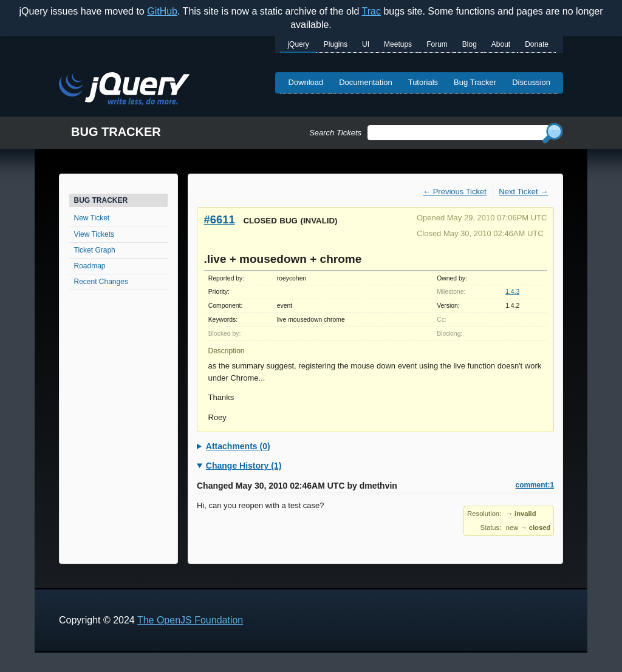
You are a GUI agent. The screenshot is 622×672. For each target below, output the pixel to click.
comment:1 (535, 485)
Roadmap (90, 266)
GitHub (162, 11)
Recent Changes (101, 282)
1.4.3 (512, 292)
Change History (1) (244, 466)
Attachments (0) (238, 446)
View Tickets (94, 234)
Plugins (336, 44)
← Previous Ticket (455, 192)
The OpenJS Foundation (190, 620)
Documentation (365, 82)
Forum (437, 44)
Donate (537, 44)
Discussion (531, 82)
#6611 (220, 219)
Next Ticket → (523, 192)
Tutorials (423, 82)
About (501, 44)
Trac (371, 11)
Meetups (398, 44)
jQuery (298, 44)
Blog (470, 44)
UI (366, 44)
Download (306, 82)
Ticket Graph (95, 250)
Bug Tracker (475, 82)
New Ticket (92, 218)
